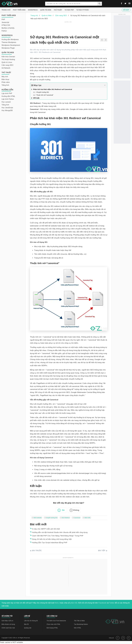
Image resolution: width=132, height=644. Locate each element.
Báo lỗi (26, 624)
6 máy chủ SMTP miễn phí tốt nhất (46, 529)
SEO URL (88, 518)
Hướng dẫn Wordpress (10, 39)
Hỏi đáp (126, 10)
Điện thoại (5, 79)
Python (4, 31)
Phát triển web (19, 10)
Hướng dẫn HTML (8, 96)
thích (57, 603)
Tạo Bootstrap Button (81, 624)
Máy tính (5, 77)
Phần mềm (6, 82)
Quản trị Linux (7, 62)
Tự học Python (82, 10)
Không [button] (76, 510)
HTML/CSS (6, 25)
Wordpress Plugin (8, 48)
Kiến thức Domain (8, 57)
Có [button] (63, 510)
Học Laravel (6, 102)
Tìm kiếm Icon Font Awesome (56, 621)
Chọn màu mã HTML (53, 624)
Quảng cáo (28, 628)
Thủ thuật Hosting (8, 59)
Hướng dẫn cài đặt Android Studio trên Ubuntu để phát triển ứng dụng (60, 532)
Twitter (112, 603)
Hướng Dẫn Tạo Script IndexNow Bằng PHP (50, 543)
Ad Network (6, 68)
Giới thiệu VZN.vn (7, 621)
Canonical (77, 518)
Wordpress (33, 10)
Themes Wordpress (9, 42)
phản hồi (74, 603)
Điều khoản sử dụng (8, 624)
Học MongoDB (7, 110)
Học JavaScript (7, 108)
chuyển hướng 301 (52, 518)
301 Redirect (66, 518)
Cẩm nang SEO (7, 65)
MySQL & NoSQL (8, 28)
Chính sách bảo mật (8, 628)
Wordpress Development (11, 45)
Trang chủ (6, 10)
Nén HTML (78, 628)
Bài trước (37, 551)
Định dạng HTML (52, 628)
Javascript (5, 22)
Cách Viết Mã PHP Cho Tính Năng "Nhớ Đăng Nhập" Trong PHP (58, 536)
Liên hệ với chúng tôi (31, 621)
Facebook (102, 603)
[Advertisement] (68, 28)
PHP (3, 20)
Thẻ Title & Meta (79, 621)
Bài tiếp (102, 551)
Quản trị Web (46, 10)
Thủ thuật (58, 10)
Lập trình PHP (7, 93)
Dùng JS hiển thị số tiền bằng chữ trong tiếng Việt (52, 539)
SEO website (38, 518)
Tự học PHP (69, 10)
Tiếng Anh (5, 85)
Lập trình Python (8, 99)
